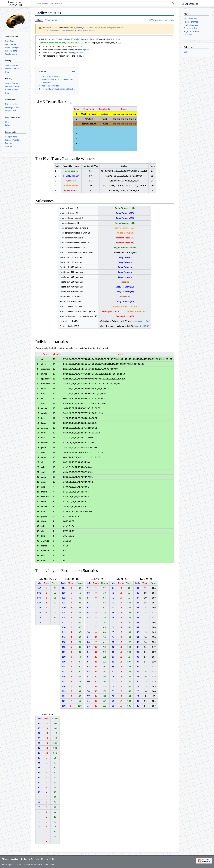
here (80, 46)
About (51, 39)
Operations (83, 39)
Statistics (102, 39)
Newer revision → (84, 30)
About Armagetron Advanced (30, 864)
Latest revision (66, 30)
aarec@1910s (142, 321)
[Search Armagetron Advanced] (105, 3)
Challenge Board (63, 39)
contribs (90, 28)
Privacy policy (8, 864)
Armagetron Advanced (16, 4)
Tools (74, 39)
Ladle (186, 52)
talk (84, 28)
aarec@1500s (141, 326)
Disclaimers (50, 864)
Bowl (118, 39)
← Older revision (53, 30)
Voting (111, 39)
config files (84, 50)
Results (93, 39)
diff (44, 30)
